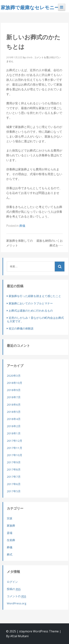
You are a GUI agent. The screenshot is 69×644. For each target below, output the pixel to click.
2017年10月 (15, 455)
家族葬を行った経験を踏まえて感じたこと (35, 296)
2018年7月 (14, 397)
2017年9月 (14, 462)
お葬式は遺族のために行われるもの (31, 310)
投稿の (14, 589)
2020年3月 (14, 376)
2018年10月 (15, 383)
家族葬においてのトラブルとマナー (31, 303)
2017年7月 (14, 477)
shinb (29, 57)
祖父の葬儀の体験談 (21, 328)
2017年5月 (14, 491)
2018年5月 (14, 412)
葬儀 (22, 226)
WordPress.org (17, 603)
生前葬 (11, 540)
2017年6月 (14, 484)
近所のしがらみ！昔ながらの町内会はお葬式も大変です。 (35, 319)
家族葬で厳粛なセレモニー (30, 7)
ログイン (12, 582)
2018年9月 (14, 390)
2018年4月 (14, 419)
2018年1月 (14, 433)
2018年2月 (14, 426)
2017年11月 (15, 448)
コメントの (16, 596)
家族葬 (11, 525)
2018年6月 (14, 405)
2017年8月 (14, 469)
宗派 (10, 518)
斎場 (10, 533)
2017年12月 (15, 441)
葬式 (10, 554)
